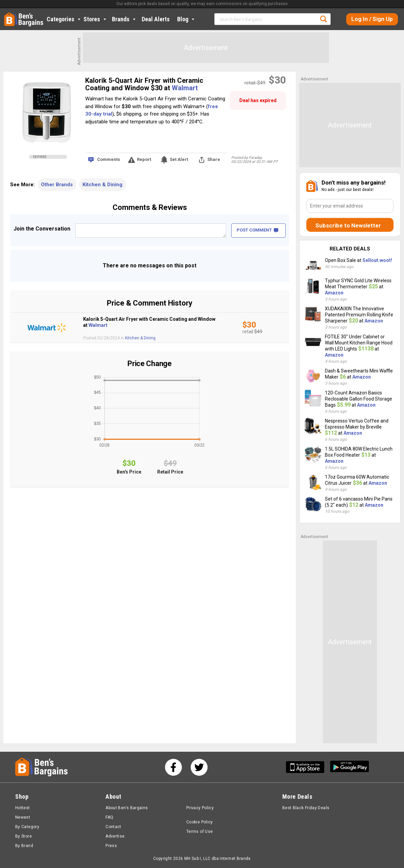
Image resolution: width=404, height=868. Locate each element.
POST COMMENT (257, 230)
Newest (23, 817)
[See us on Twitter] (199, 767)
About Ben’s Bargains (127, 808)
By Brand (24, 846)
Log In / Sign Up (372, 19)
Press (111, 846)
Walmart (185, 88)
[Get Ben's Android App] (350, 767)
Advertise (115, 836)
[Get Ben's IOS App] (308, 767)
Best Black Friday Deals (306, 808)
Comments (109, 159)
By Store (23, 836)
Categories (64, 19)
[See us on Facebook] (173, 767)
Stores (96, 19)
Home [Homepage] (9, 15)
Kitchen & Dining (102, 185)
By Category (27, 827)
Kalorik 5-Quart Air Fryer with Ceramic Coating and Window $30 (144, 84)
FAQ (109, 817)
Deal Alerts (156, 19)
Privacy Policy (200, 808)
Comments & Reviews (150, 207)
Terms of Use (199, 831)
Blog (186, 19)
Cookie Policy (200, 822)
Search (324, 19)
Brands (124, 19)
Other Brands (57, 185)
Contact (113, 827)
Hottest (23, 808)
